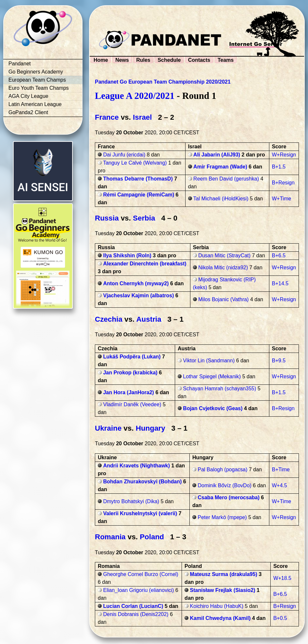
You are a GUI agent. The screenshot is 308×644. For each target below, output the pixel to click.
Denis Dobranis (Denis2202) (136, 614)
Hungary (151, 428)
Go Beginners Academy (36, 72)
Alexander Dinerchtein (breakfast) (145, 264)
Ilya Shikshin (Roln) (127, 255)
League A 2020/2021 (135, 96)
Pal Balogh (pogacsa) (223, 470)
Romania (110, 537)
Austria (149, 319)
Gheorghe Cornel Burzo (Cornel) (141, 574)
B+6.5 (279, 255)
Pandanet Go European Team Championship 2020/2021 (163, 82)
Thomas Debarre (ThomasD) (138, 179)
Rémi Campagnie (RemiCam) (139, 195)
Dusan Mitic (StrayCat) (224, 255)
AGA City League (28, 96)
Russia (107, 218)
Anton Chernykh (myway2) (136, 283)
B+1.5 (279, 167)
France (107, 117)
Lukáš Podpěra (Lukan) (132, 357)
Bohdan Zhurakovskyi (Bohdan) (142, 482)
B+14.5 (280, 283)
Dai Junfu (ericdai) (124, 155)
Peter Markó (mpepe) (222, 517)
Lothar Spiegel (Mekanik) (212, 376)
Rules (143, 60)
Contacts (199, 60)
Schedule (169, 60)
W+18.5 (282, 578)
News (122, 60)
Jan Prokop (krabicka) (130, 373)
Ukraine (108, 428)
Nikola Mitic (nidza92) (223, 268)
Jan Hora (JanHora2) (128, 392)
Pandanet (20, 64)
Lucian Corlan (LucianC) (133, 606)
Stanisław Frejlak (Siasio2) (223, 590)
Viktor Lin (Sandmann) (209, 361)
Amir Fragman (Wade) (220, 167)
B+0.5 (280, 618)
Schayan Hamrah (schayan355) (219, 389)
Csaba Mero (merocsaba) (229, 497)
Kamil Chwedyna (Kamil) (220, 618)
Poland (152, 537)
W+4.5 (280, 485)
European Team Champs (37, 80)
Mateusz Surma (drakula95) (224, 574)
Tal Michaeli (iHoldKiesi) (221, 199)
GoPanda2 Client (28, 112)
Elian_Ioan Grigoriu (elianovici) (138, 590)
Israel (142, 117)
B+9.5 (279, 361)
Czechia (109, 319)
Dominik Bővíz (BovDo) (225, 485)
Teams (226, 60)
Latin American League (35, 104)
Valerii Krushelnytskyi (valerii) (140, 513)
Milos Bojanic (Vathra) (223, 299)
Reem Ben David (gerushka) (226, 179)
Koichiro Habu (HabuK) (217, 606)
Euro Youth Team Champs (39, 88)
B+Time (281, 470)
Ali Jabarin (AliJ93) (217, 155)
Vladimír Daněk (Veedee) (132, 404)
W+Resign (284, 155)
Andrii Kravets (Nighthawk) (136, 466)
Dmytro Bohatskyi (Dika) (131, 501)
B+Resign (283, 183)
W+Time (282, 199)
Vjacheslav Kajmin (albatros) (138, 295)
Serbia (144, 218)
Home (101, 60)
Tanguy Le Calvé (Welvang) (135, 163)
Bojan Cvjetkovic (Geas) (213, 408)
